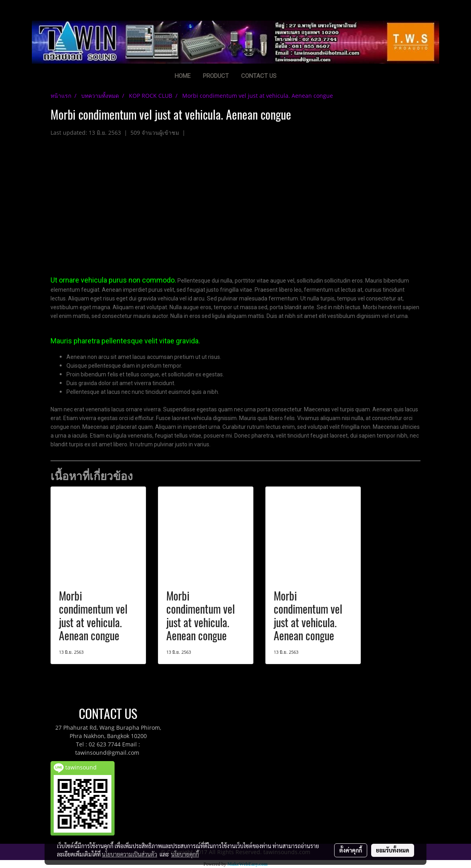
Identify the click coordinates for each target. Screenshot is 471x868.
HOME (183, 76)
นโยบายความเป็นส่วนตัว (129, 854)
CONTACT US (259, 76)
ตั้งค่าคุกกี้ (351, 850)
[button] (295, 77)
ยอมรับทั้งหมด (393, 850)
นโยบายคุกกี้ (185, 854)
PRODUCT (216, 76)
